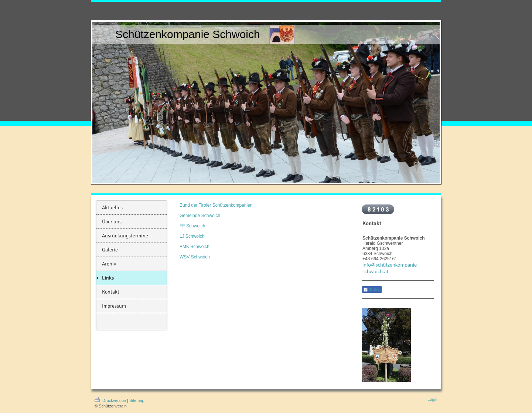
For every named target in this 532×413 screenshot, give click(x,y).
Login (432, 399)
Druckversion (111, 400)
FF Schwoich (192, 226)
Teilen (372, 290)
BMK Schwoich (195, 247)
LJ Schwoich (192, 236)
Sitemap (137, 400)
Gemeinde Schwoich (200, 216)
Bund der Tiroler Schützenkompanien (216, 205)
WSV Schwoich (195, 257)
